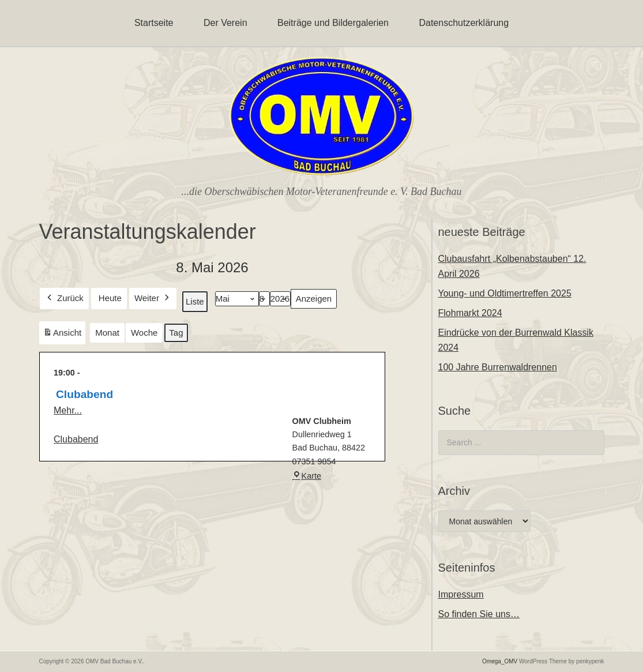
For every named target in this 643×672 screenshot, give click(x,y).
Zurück (64, 298)
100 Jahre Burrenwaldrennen (498, 367)
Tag (176, 333)
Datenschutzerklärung (464, 23)
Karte (306, 476)
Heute (110, 298)
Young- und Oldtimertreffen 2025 (505, 293)
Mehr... (68, 410)
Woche (144, 333)
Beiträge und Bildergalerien (333, 23)
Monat (107, 333)
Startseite (154, 23)
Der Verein (225, 23)
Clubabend (76, 439)
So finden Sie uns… (479, 614)
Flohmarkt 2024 (470, 313)
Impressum (461, 594)
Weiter (152, 298)
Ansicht (64, 335)
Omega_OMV (500, 661)
